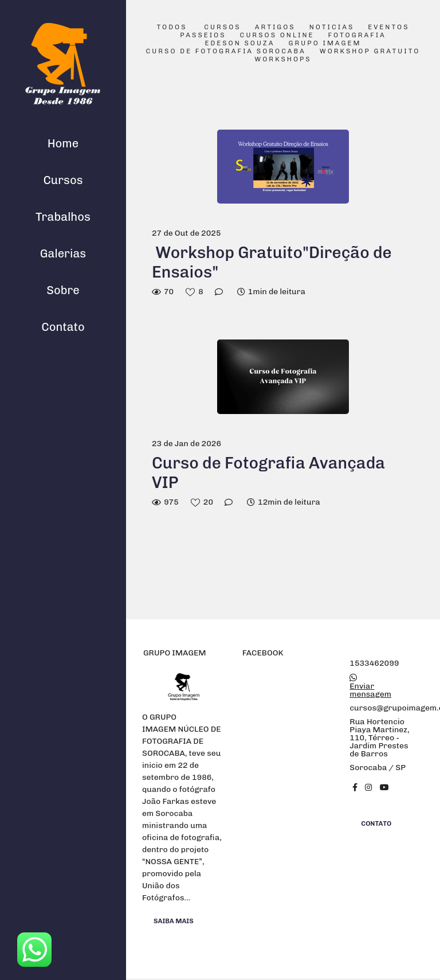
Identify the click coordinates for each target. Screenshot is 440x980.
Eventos (388, 28)
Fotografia (357, 36)
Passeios (203, 36)
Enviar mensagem (370, 690)
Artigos (275, 28)
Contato (63, 327)
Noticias (332, 28)
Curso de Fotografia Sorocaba (226, 52)
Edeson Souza (240, 44)
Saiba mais (174, 921)
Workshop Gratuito (370, 52)
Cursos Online (277, 36)
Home (63, 143)
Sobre (63, 290)
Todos (172, 28)
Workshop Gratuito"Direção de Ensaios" (272, 262)
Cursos (63, 180)
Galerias (63, 253)
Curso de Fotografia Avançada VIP (268, 473)
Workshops (283, 60)
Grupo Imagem (325, 44)
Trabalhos (63, 217)
